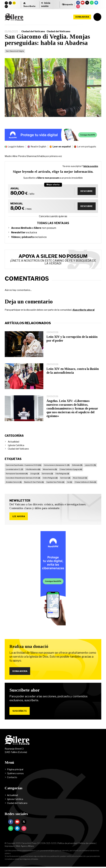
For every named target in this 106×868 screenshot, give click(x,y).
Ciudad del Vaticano (33, 31)
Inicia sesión (91, 166)
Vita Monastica (33, 469)
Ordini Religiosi (50, 478)
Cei (69, 482)
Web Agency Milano (25, 847)
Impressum (10, 847)
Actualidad (14, 442)
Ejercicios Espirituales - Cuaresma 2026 (23, 465)
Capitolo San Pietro (55, 482)
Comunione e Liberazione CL (57, 465)
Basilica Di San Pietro (34, 482)
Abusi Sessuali (80, 478)
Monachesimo (50, 469)
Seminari (65, 478)
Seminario (47, 474)
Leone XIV (90, 465)
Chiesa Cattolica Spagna (71, 469)
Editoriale (77, 465)
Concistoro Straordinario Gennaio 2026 (23, 478)
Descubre (86, 191)
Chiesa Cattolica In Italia (85, 482)
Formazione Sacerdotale (17, 474)
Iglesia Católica (16, 445)
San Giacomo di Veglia (15, 51)
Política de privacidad (67, 845)
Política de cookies (87, 845)
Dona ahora (82, 17)
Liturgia (35, 474)
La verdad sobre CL (14, 469)
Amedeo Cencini (14, 482)
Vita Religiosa (62, 474)
